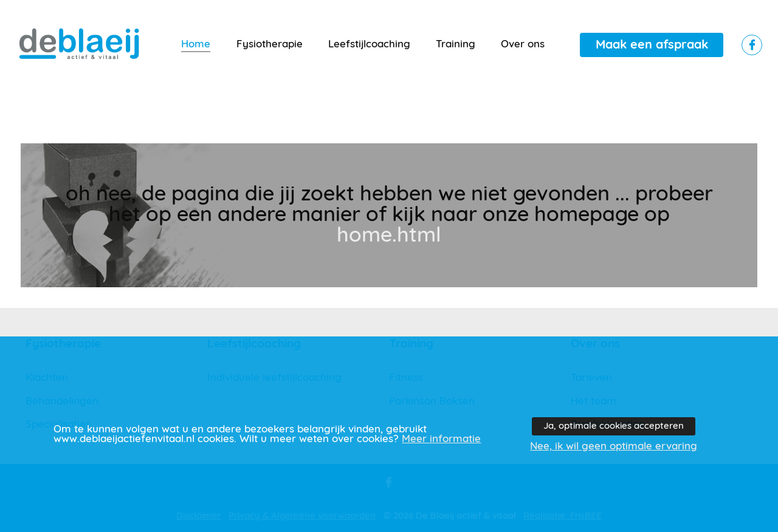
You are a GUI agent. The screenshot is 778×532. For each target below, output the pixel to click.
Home (196, 44)
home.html (389, 236)
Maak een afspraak (652, 45)
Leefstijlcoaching (369, 44)
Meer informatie (441, 439)
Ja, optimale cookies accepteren (614, 426)
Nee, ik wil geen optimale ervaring (614, 446)
